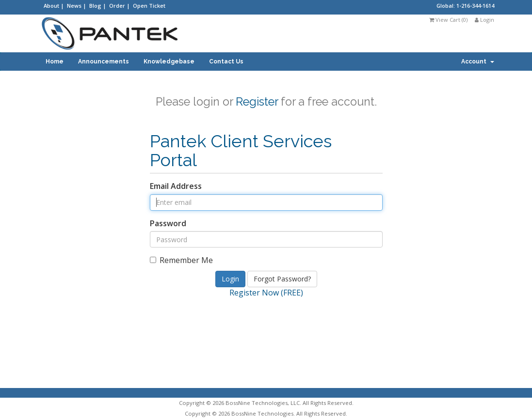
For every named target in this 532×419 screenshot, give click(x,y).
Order (118, 6)
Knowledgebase (169, 62)
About (52, 6)
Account (478, 62)
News (75, 6)
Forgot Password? (282, 279)
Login (484, 20)
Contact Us (226, 62)
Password (168, 223)
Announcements (104, 62)
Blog (96, 6)
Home (55, 62)
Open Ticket (149, 6)
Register (257, 101)
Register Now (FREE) (266, 293)
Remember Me (181, 260)
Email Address (176, 186)
